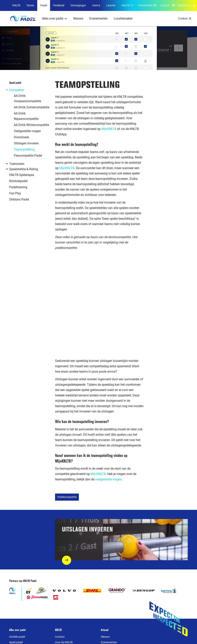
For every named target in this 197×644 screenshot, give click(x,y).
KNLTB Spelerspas (22, 175)
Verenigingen (78, 5)
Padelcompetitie (67, 497)
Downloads (21, 137)
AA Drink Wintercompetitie (31, 125)
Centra (96, 5)
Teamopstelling (24, 149)
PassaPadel (148, 5)
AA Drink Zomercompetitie (32, 107)
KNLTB (16, 5)
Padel (44, 5)
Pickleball (59, 5)
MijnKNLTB (184, 5)
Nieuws (78, 18)
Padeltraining (18, 187)
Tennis (30, 5)
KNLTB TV (128, 5)
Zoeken (183, 18)
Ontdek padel (17, 637)
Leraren (111, 5)
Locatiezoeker (123, 18)
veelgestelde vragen (108, 479)
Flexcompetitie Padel (28, 156)
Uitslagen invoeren (26, 143)
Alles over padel (53, 18)
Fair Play (15, 193)
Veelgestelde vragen (27, 131)
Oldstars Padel (19, 199)
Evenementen (98, 18)
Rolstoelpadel (18, 181)
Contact (165, 5)
